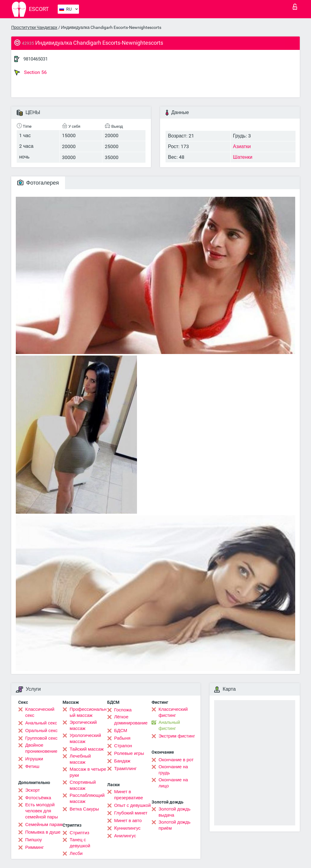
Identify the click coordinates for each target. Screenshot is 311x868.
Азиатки (242, 146)
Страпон (123, 746)
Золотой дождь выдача (174, 812)
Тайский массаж (87, 749)
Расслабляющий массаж (87, 798)
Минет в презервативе (129, 795)
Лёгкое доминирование (131, 720)
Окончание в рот (176, 760)
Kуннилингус (127, 828)
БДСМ (121, 731)
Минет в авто (128, 821)
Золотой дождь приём (174, 825)
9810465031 (36, 59)
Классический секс (40, 712)
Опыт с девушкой (133, 805)
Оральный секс (41, 731)
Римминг (34, 847)
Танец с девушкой (80, 843)
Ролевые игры (129, 753)
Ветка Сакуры (84, 809)
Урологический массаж (85, 738)
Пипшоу (34, 840)
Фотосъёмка (38, 798)
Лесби (76, 853)
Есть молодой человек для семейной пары (41, 811)
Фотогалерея (38, 183)
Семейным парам (44, 825)
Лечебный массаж (80, 759)
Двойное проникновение (41, 748)
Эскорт (32, 790)
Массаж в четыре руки (88, 772)
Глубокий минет (131, 813)
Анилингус (125, 836)
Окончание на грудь (173, 770)
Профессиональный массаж (88, 712)
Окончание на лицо (173, 783)
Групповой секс (41, 738)
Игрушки (34, 759)
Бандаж (122, 761)
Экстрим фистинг (177, 736)
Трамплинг (125, 769)
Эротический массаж (83, 725)
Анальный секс (41, 723)
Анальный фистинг (169, 725)
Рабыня (122, 738)
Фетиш (32, 766)
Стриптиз (79, 833)
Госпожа (123, 710)
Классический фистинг (173, 712)
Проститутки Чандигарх (34, 27)
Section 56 (31, 72)
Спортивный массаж (83, 785)
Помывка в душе (43, 832)
